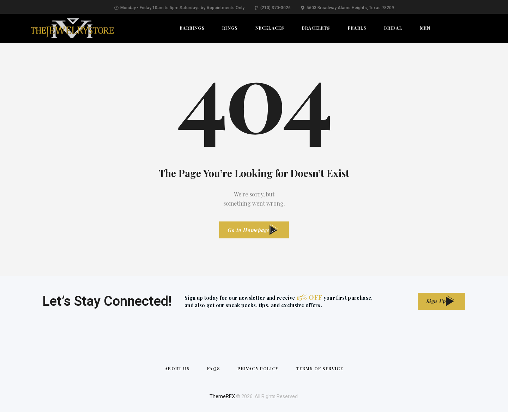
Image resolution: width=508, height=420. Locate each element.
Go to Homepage (248, 232)
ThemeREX (222, 404)
